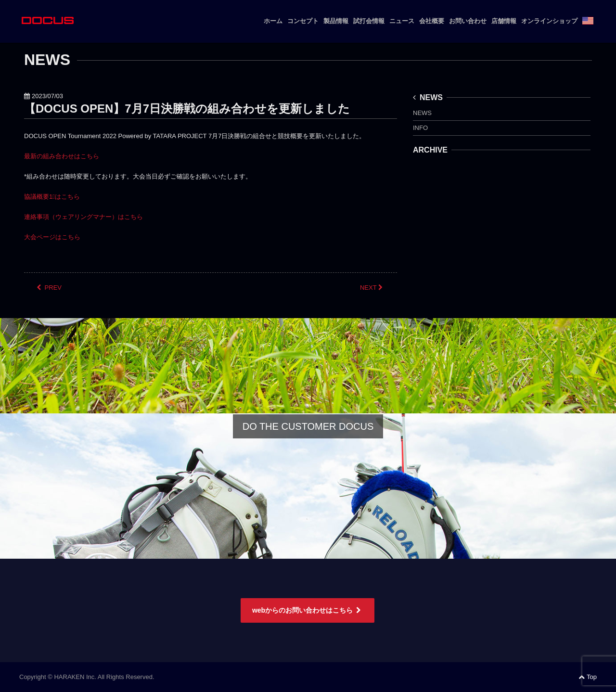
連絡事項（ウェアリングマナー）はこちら (83, 217)
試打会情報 (369, 21)
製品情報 (336, 21)
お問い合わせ (468, 21)
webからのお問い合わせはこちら (308, 610)
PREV (49, 288)
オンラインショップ (549, 21)
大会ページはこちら (52, 237)
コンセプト (303, 21)
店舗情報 (504, 21)
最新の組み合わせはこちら (62, 156)
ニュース (402, 21)
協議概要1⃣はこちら (52, 197)
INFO (420, 128)
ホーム (273, 21)
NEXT (372, 288)
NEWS (428, 97)
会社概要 (432, 21)
